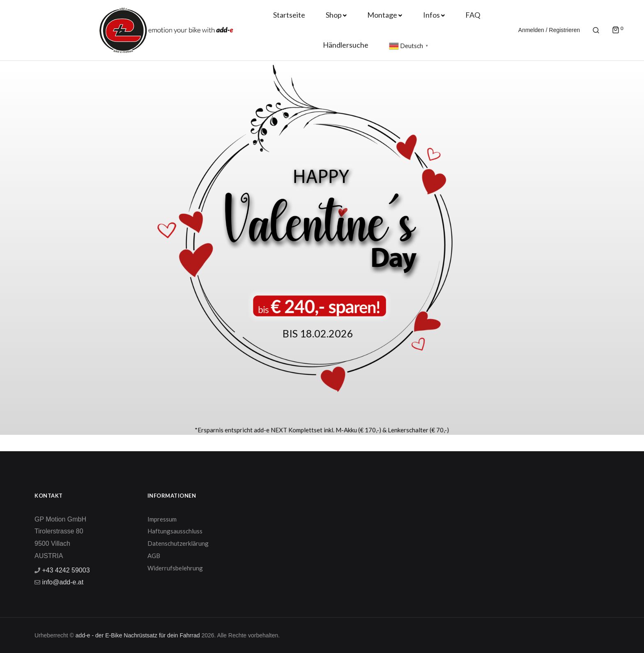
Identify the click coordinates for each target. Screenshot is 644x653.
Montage (382, 15)
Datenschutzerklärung (178, 543)
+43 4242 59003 (65, 570)
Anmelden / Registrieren (549, 30)
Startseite (289, 15)
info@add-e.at (62, 582)
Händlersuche (346, 45)
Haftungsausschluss (175, 531)
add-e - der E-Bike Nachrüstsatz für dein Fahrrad (138, 635)
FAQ (473, 15)
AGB (154, 556)
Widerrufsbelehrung (175, 568)
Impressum (162, 519)
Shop (334, 15)
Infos (431, 15)
